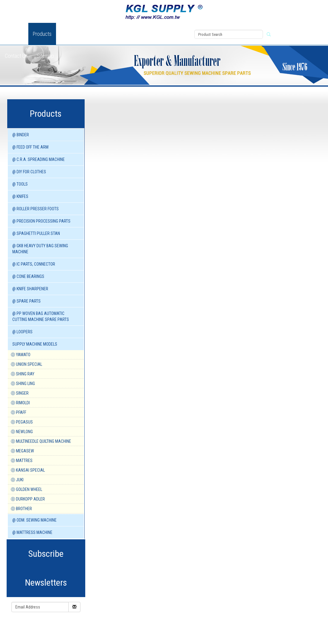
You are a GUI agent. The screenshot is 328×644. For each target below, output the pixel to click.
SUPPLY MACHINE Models (35, 344)
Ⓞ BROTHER (21, 509)
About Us (14, 34)
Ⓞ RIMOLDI (20, 403)
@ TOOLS (20, 184)
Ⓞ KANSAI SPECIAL (28, 470)
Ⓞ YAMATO (21, 355)
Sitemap (45, 56)
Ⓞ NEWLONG (22, 432)
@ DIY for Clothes (29, 172)
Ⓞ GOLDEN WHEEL (27, 489)
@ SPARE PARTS (27, 301)
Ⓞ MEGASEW (22, 451)
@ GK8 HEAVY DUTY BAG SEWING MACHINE (40, 249)
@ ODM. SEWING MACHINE (34, 520)
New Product (74, 34)
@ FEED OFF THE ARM (30, 147)
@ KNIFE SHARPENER (30, 289)
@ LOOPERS (22, 332)
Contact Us (16, 56)
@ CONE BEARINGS (28, 276)
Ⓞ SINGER (20, 393)
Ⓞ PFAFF (19, 412)
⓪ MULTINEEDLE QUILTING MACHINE (41, 441)
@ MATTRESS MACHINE (32, 532)
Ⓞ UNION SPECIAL (27, 364)
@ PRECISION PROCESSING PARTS (41, 221)
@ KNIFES (20, 196)
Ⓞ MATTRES (22, 461)
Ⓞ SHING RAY (23, 374)
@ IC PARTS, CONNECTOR (34, 264)
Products (42, 34)
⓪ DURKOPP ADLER (28, 499)
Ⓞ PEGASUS (22, 422)
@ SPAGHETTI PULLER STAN (36, 233)
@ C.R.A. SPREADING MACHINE (39, 159)
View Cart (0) (180, 28)
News (103, 34)
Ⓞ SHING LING (23, 384)
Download (128, 34)
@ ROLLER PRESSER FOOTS (36, 209)
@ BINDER (21, 135)
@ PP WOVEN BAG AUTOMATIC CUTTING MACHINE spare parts (41, 316)
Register (176, 41)
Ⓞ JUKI (17, 480)
